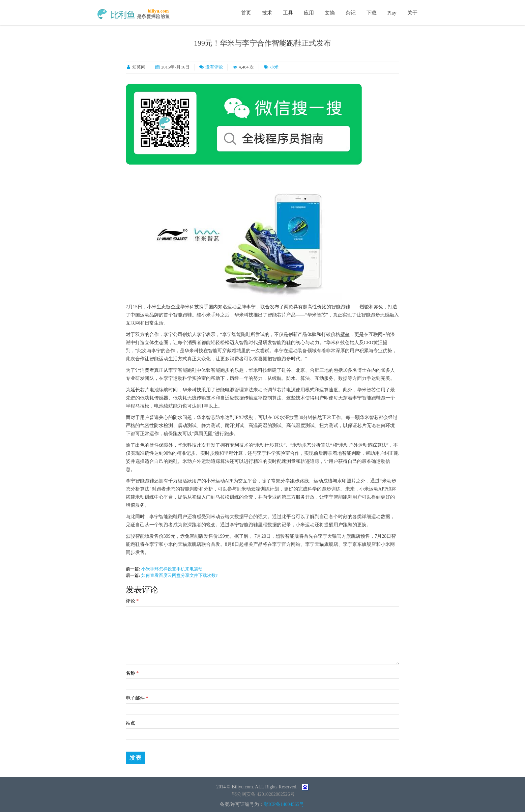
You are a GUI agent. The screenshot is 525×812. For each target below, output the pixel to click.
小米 (274, 67)
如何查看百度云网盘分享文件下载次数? (180, 575)
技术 (267, 13)
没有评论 (214, 67)
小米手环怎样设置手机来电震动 (172, 569)
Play (392, 13)
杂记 (351, 13)
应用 (309, 13)
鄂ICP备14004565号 (284, 804)
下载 (372, 13)
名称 (132, 673)
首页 (246, 13)
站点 (130, 723)
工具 (288, 13)
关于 (412, 13)
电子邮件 (137, 698)
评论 (132, 601)
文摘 (330, 13)
